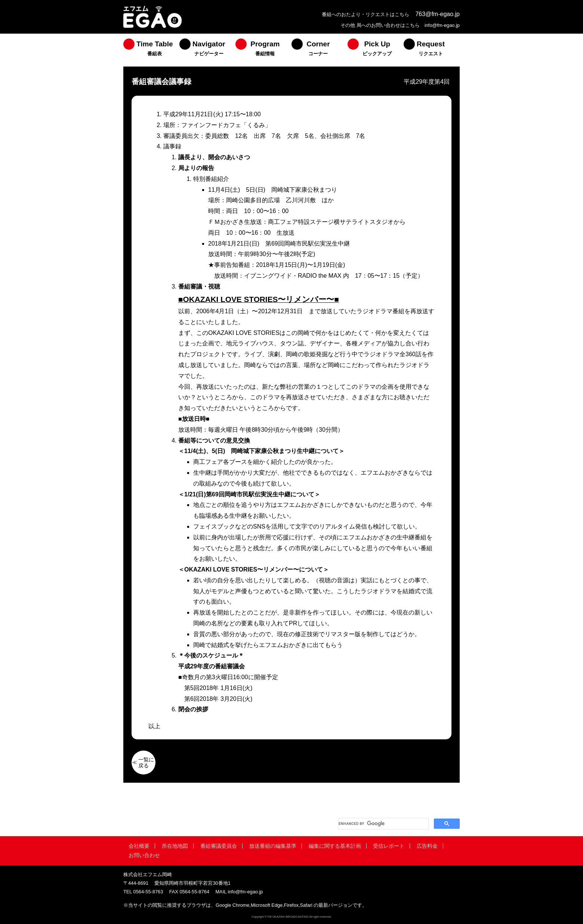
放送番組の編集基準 (273, 846)
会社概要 (139, 846)
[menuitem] (151, 50)
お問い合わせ (144, 855)
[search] (383, 823)
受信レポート (389, 846)
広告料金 (427, 846)
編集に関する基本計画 (335, 846)
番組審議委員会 (219, 846)
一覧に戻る (146, 763)
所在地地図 (175, 846)
